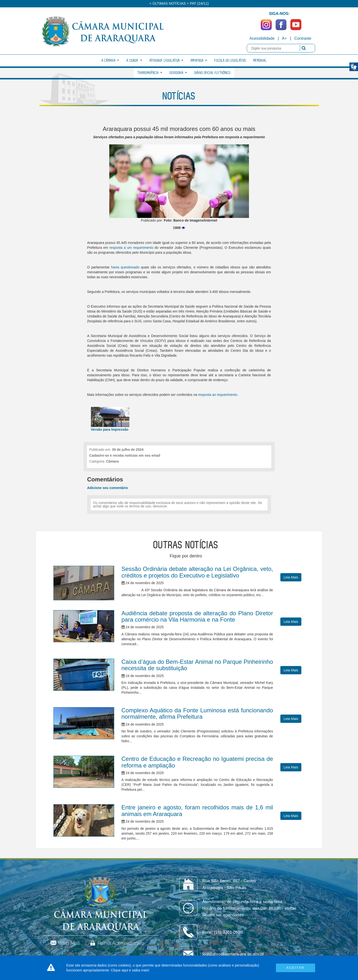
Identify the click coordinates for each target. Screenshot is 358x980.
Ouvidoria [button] (178, 73)
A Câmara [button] (110, 61)
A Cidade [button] (134, 61)
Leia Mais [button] (291, 577)
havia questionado (125, 267)
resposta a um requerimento (131, 248)
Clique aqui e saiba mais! (130, 970)
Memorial (260, 61)
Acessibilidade (262, 38)
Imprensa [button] (199, 61)
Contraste (303, 38)
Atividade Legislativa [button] (166, 61)
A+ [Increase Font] (284, 38)
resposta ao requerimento (218, 395)
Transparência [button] (150, 73)
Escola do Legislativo (230, 61)
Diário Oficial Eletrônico (212, 73)
